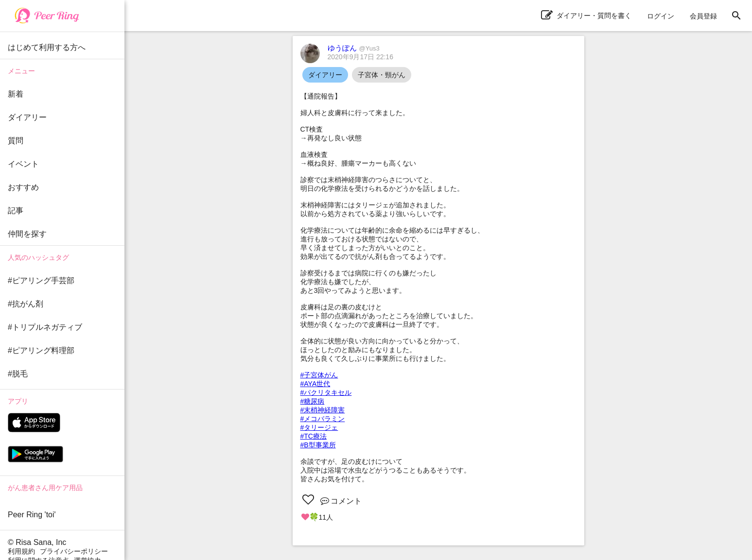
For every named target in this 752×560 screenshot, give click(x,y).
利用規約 (21, 551)
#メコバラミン (323, 419)
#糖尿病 (313, 401)
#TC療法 (314, 436)
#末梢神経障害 (323, 410)
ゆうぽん (354, 48)
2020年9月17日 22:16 (360, 57)
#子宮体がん (319, 375)
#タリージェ (319, 427)
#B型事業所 (318, 445)
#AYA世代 (315, 384)
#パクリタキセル (326, 392)
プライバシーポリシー (74, 551)
